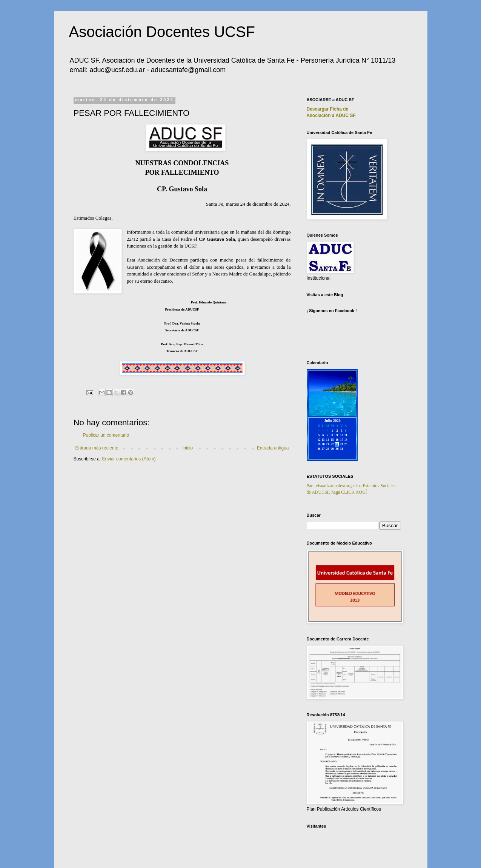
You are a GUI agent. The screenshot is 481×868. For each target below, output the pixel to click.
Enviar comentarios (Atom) (129, 459)
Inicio (187, 448)
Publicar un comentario (106, 435)
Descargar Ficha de (328, 109)
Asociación (331, 115)
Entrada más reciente (97, 448)
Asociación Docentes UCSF (162, 32)
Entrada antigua (273, 448)
